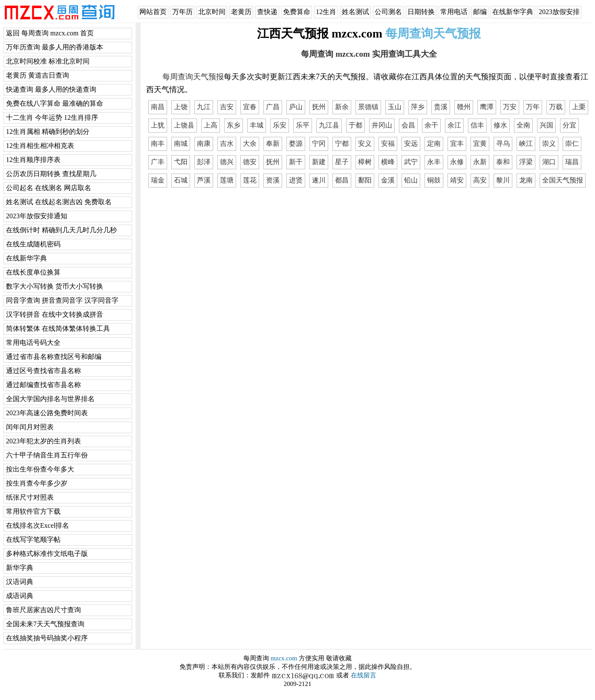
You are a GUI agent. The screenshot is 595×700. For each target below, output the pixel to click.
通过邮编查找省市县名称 (43, 385)
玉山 (395, 107)
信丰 (477, 125)
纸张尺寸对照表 (30, 497)
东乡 (234, 125)
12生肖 (326, 12)
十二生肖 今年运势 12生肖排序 (52, 117)
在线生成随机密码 (33, 244)
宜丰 (457, 143)
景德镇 (368, 107)
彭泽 (204, 162)
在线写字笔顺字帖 (33, 539)
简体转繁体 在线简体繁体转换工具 (58, 328)
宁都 (342, 143)
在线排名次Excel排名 (38, 525)
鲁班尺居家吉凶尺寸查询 (43, 610)
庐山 (296, 107)
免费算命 (297, 12)
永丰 (434, 162)
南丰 (158, 143)
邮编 (480, 12)
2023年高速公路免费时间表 (47, 413)
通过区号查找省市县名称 (43, 371)
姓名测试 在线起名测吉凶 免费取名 (59, 202)
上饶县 (184, 125)
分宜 (569, 125)
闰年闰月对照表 (30, 427)
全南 (523, 125)
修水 (500, 125)
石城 (181, 180)
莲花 (250, 180)
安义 (365, 143)
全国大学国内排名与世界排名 (50, 399)
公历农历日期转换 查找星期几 (51, 174)
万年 (533, 107)
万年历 (182, 12)
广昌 (273, 107)
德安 (250, 162)
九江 (204, 107)
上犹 (158, 125)
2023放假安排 (559, 12)
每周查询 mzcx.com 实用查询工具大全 (369, 54)
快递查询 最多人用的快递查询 (51, 89)
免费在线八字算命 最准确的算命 (55, 103)
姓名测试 (355, 12)
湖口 (549, 162)
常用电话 (454, 12)
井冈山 (382, 125)
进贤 (296, 180)
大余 (250, 143)
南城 (181, 143)
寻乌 (503, 143)
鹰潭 (487, 107)
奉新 (273, 143)
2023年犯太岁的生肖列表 (43, 441)
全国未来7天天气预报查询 (45, 624)
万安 (510, 107)
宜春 (250, 107)
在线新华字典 (513, 12)
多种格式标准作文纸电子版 (47, 554)
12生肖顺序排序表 (33, 160)
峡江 (526, 143)
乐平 (303, 125)
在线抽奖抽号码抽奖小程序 (47, 638)
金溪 (388, 180)
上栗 (579, 107)
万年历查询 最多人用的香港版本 (55, 47)
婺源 (296, 143)
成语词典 (20, 596)
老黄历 (241, 12)
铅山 (411, 180)
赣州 (464, 107)
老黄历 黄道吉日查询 (38, 75)
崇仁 (572, 143)
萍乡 (418, 107)
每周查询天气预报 (193, 77)
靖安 (457, 180)
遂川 (319, 180)
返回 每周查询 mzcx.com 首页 (50, 33)
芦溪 (204, 180)
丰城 (257, 125)
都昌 (342, 180)
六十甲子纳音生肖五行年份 (47, 455)
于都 (355, 125)
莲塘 (227, 180)
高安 (480, 180)
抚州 (319, 107)
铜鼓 (434, 180)
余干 (431, 125)
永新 (480, 162)
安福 (388, 143)
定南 (434, 143)
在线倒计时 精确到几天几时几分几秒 (61, 230)
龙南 (526, 180)
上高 (211, 125)
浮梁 (526, 162)
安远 (411, 143)
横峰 (388, 162)
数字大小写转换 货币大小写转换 (55, 286)
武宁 (411, 162)
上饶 (181, 107)
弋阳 (181, 162)
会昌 (408, 125)
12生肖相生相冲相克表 (40, 146)
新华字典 (20, 568)
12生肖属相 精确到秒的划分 (48, 132)
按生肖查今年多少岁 (37, 483)
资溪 (273, 180)
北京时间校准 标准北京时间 (48, 61)
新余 (342, 107)
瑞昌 (572, 162)
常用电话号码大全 (33, 343)
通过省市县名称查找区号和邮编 (54, 357)
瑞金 (158, 180)
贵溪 (441, 107)
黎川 (503, 180)
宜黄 (480, 143)
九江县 (329, 125)
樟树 (365, 162)
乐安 (280, 125)
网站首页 (153, 12)
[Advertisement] (369, 254)
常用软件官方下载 (33, 511)
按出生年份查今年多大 (40, 469)
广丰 (158, 162)
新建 (319, 162)
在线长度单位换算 (33, 272)
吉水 (227, 143)
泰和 (503, 162)
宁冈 (319, 143)
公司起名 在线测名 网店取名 (49, 188)
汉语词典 (20, 582)
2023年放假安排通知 (37, 216)
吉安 (227, 107)
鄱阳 (365, 180)
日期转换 (421, 12)
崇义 (549, 143)
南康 (204, 143)
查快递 (267, 12)
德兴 (227, 162)
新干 (296, 162)
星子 (342, 162)
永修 (457, 162)
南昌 (158, 107)
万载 (556, 107)
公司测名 (388, 12)
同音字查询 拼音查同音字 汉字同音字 (62, 300)
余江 (454, 125)
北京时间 (212, 12)
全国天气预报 (563, 180)
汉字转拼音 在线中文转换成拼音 (55, 314)
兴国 (546, 125)
